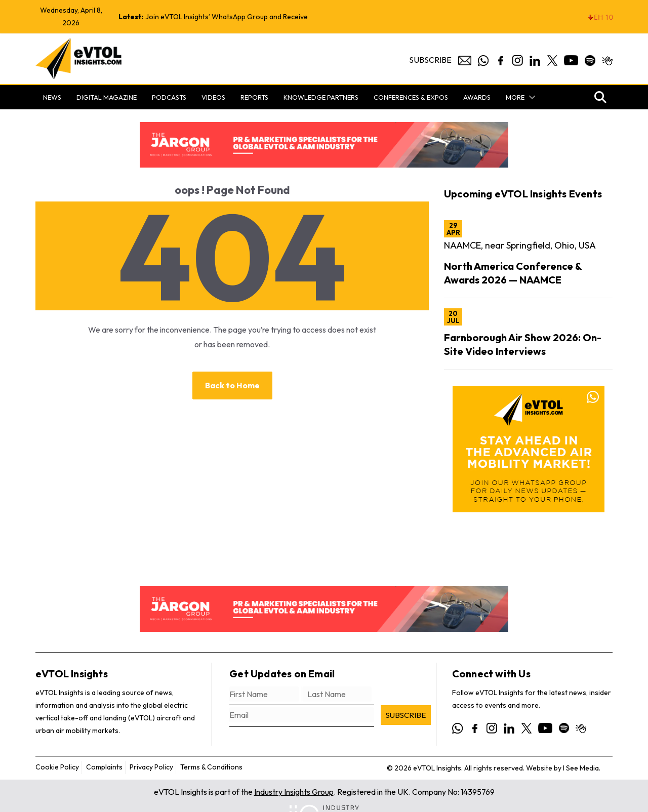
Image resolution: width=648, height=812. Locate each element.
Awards (477, 97)
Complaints (104, 767)
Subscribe (430, 60)
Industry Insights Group (294, 792)
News (52, 97)
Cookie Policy (57, 767)
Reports (254, 97)
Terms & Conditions (211, 767)
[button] (530, 97)
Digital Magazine (107, 97)
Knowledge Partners (321, 97)
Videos (213, 97)
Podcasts (169, 97)
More (515, 97)
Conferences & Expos (411, 97)
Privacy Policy (151, 767)
